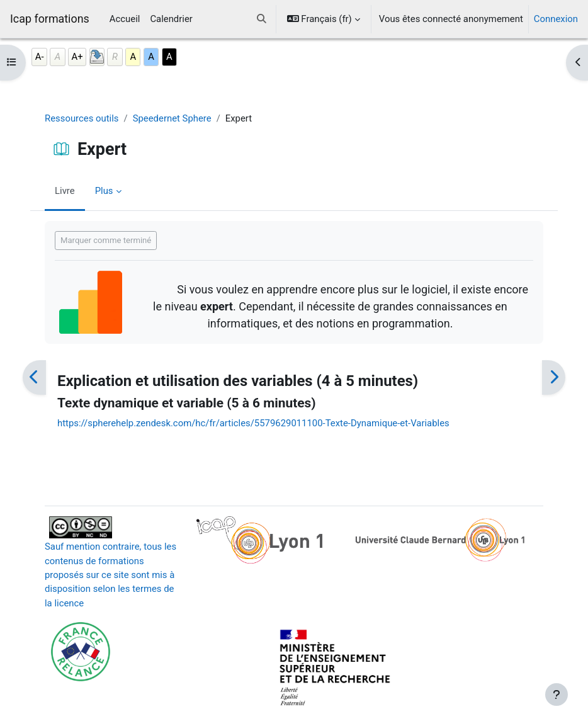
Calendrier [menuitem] (171, 19)
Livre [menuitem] (65, 191)
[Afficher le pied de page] (557, 695)
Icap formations (50, 19)
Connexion (556, 19)
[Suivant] (554, 377)
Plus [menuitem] (104, 191)
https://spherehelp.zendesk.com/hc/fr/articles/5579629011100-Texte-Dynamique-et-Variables (253, 423)
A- (40, 57)
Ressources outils (82, 118)
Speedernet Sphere (172, 118)
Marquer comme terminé (106, 240)
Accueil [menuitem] (125, 19)
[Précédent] (34, 377)
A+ (77, 57)
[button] (262, 19)
